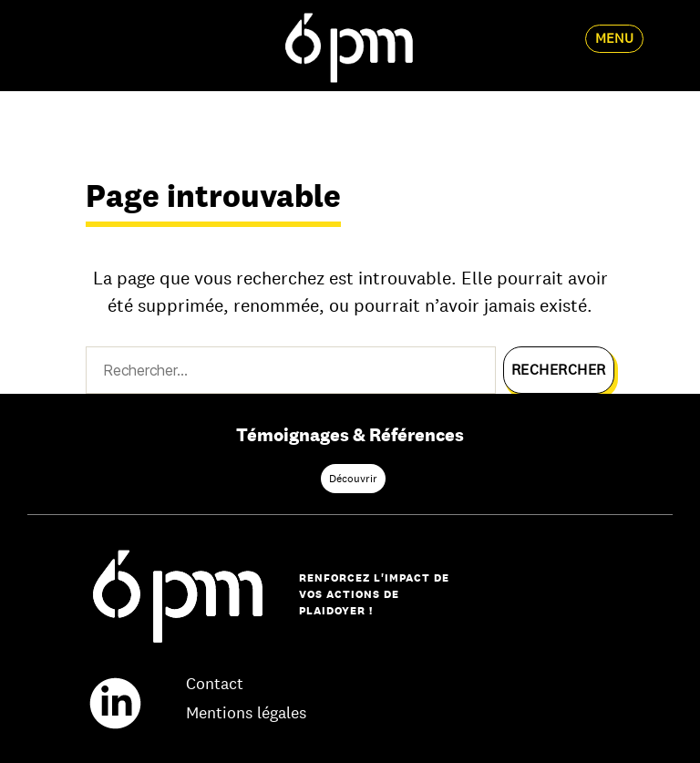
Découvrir (353, 479)
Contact (215, 684)
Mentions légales (246, 713)
